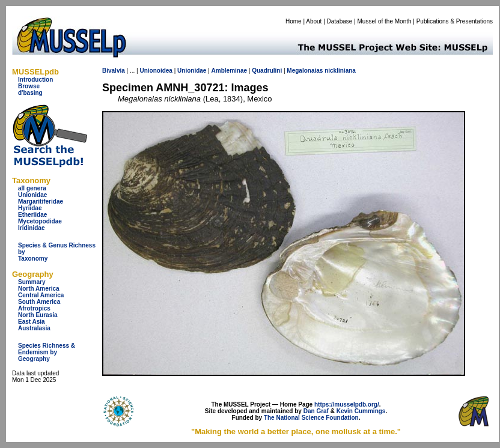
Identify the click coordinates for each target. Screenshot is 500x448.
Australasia (34, 328)
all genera (32, 188)
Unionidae (32, 195)
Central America (41, 295)
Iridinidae (31, 228)
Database (340, 21)
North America (39, 289)
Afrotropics (34, 308)
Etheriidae (32, 215)
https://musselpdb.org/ (347, 404)
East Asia (32, 322)
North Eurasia (38, 315)
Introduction (35, 80)
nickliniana (340, 71)
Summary (32, 282)
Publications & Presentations (455, 21)
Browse (29, 86)
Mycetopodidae (40, 221)
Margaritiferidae (41, 201)
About (314, 21)
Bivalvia (114, 71)
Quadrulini (267, 71)
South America (39, 302)
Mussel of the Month (385, 21)
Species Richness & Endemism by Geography (47, 352)
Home (294, 21)
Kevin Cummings (361, 411)
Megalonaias (305, 71)
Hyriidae (30, 208)
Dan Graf (316, 411)
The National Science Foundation (311, 418)
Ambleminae (229, 71)
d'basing (30, 93)
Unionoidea (156, 71)
